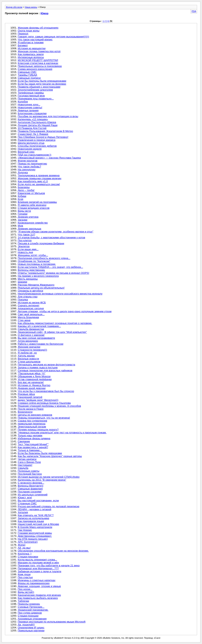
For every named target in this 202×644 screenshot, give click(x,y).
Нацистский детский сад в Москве (38, 524)
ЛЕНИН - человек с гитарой (35, 509)
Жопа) (22, 545)
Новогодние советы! (30, 107)
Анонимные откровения (32, 619)
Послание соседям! (30, 492)
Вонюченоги (25, 412)
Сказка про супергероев (32, 421)
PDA (194, 11)
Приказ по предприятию (32, 164)
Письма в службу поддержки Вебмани (41, 243)
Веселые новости (28, 359)
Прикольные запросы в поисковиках (40, 66)
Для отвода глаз (28, 297)
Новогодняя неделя (30, 149)
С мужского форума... (31, 483)
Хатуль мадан (26, 356)
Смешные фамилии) (30, 489)
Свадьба (23, 468)
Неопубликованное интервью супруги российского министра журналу (60, 294)
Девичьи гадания (28, 110)
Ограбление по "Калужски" (34, 261)
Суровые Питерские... (31, 607)
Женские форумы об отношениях (38, 28)
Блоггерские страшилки (32, 113)
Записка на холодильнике (33, 518)
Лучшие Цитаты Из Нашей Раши (38, 125)
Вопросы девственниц (31, 270)
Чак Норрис (25, 530)
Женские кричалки (29, 347)
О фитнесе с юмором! (31, 335)
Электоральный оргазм (32, 427)
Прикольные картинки (31, 631)
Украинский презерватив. (33, 610)
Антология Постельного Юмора (37, 122)
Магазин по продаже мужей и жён (38, 563)
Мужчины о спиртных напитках (37, 580)
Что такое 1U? (26, 235)
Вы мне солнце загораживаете (36, 338)
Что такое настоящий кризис (35, 39)
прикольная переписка (32, 424)
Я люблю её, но (27, 353)
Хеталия (23, 512)
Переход (23, 34)
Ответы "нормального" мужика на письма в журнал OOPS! (53, 273)
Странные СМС (27, 503)
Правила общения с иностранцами (39, 87)
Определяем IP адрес (31, 628)
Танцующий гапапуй (30, 397)
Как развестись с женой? (33, 447)
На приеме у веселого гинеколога (38, 276)
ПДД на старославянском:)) (35, 155)
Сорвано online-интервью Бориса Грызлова (44, 403)
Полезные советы (29, 471)
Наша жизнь (31, 7)
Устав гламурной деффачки (35, 379)
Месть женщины (28, 279)
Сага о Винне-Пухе (29, 462)
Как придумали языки (31, 521)
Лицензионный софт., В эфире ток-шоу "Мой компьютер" (52, 332)
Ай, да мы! (24, 548)
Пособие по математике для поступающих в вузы (48, 116)
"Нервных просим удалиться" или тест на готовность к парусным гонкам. (62, 433)
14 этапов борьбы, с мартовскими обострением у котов (51, 237)
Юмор (45, 13)
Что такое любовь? (29, 167)
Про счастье (25, 577)
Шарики (22, 282)
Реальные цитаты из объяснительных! (41, 288)
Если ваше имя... (28, 249)
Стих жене (24, 320)
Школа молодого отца (31, 143)
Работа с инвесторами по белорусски (41, 344)
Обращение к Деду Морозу (34, 376)
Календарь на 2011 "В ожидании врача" (42, 480)
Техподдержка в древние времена (39, 175)
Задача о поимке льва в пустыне (38, 368)
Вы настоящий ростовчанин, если (38, 500)
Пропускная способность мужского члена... (44, 258)
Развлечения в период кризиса (37, 140)
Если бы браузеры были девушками (40, 453)
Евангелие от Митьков (31, 193)
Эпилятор (24, 246)
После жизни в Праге (31, 409)
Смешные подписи (29, 78)
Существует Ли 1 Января (33, 134)
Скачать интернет (29, 305)
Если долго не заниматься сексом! (39, 184)
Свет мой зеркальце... (31, 314)
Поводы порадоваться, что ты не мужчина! (44, 418)
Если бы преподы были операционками (42, 81)
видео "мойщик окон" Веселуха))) (38, 400)
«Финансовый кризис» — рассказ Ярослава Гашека (49, 158)
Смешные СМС (27, 72)
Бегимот (23, 45)
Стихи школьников (29, 362)
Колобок (23, 102)
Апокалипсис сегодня (31, 308)
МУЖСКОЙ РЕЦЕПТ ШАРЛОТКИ (38, 60)
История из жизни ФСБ (32, 302)
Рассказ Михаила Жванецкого (36, 285)
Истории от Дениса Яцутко (34, 385)
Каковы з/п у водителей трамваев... (39, 326)
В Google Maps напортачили (35, 527)
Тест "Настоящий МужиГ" (33, 444)
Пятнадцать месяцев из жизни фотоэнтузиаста (46, 365)
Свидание (24, 441)
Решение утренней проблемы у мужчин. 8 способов (49, 406)
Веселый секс (26, 152)
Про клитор (25, 240)
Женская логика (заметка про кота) (39, 51)
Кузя (21, 199)
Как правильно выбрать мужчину (38, 598)
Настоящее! (25, 465)
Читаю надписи (27, 459)
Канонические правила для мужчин (39, 595)
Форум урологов (28, 161)
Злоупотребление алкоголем (35, 90)
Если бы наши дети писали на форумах (42, 84)
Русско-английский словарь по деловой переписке (49, 506)
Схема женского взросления (35, 69)
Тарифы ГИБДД (27, 75)
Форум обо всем (14, 7)
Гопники (23, 214)
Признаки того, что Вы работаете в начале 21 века (49, 565)
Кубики (22, 196)
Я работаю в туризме (31, 42)
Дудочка (23, 172)
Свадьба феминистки (31, 329)
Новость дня (25, 252)
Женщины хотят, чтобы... (33, 255)
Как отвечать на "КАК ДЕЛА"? (36, 515)
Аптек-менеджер (28, 341)
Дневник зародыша (29, 229)
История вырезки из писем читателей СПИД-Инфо (49, 477)
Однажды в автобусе (30, 291)
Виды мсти (24, 211)
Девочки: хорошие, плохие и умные (39, 586)
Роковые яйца (26, 394)
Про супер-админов (30, 613)
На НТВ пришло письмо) (33, 539)
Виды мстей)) (26, 592)
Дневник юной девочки (32, 388)
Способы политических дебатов (37, 146)
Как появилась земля (31, 54)
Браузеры (24, 187)
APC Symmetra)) (28, 542)
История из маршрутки (32, 48)
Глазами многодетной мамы (35, 533)
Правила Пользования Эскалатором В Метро (45, 131)
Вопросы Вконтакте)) (31, 486)
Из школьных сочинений (33, 495)
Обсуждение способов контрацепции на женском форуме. (53, 551)
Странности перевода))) (32, 350)
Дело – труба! (26, 190)
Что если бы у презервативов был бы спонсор (46, 391)
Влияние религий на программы (37, 202)
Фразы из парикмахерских (34, 583)
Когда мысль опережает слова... (37, 560)
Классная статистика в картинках (38, 63)
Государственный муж (31, 96)
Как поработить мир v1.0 (33, 181)
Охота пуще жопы (29, 31)
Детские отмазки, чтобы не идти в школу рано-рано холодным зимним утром (65, 311)
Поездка (23, 300)
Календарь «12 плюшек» (33, 119)
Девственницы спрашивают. (35, 536)
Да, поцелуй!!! (26, 625)
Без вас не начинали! (31, 382)
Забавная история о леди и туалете (40, 571)
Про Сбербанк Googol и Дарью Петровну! (43, 137)
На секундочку (27, 170)
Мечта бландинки (28, 317)
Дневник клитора (28, 217)
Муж (20, 226)
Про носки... (25, 589)
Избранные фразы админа (34, 438)
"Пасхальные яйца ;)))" (32, 373)
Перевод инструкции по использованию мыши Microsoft (52, 622)
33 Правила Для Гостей (32, 128)
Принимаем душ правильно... (36, 99)
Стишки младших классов (34, 208)
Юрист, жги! (25, 498)
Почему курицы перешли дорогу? (38, 430)
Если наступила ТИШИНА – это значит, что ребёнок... (50, 267)
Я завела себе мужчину (32, 205)
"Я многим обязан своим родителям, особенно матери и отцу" (56, 232)
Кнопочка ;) (25, 554)
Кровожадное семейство (33, 223)
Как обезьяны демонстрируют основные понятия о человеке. (55, 323)
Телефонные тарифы (31, 93)
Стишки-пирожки (28, 557)
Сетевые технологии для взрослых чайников (45, 370)
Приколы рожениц (29, 604)
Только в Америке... (30, 450)
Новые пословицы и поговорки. (37, 264)
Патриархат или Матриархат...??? (38, 568)
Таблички (23, 601)
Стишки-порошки (28, 616)
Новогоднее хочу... (29, 105)
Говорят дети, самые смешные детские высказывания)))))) (53, 37)
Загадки (23, 220)
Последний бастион (30, 474)
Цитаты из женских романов (35, 415)
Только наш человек (30, 435)
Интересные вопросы (31, 57)
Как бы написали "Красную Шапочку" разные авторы (50, 456)
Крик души (24, 574)
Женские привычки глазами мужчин (40, 178)
